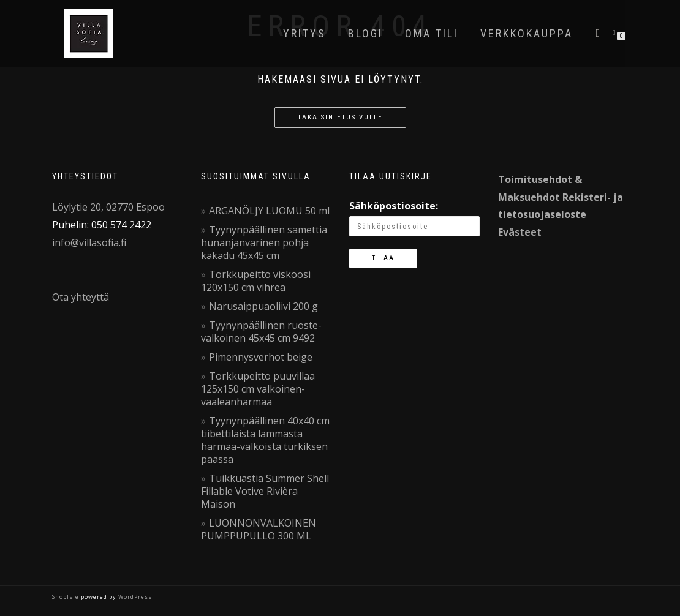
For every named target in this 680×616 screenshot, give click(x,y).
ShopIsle (66, 597)
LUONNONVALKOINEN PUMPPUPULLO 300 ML (259, 529)
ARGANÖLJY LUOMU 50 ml (269, 211)
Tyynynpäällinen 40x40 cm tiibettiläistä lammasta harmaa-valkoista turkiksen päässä (265, 440)
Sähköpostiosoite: (394, 206)
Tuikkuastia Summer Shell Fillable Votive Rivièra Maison (265, 491)
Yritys (304, 33)
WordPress (134, 597)
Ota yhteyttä (81, 297)
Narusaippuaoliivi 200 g (263, 306)
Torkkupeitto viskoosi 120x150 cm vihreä (256, 281)
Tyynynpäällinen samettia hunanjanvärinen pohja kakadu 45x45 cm (264, 242)
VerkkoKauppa (527, 33)
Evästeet (520, 232)
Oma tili (432, 33)
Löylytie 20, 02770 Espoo (108, 207)
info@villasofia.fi (89, 242)
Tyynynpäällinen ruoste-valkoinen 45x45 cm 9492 (261, 332)
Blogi (365, 33)
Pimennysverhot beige (261, 357)
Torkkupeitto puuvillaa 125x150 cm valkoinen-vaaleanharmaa (258, 389)
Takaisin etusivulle (340, 117)
